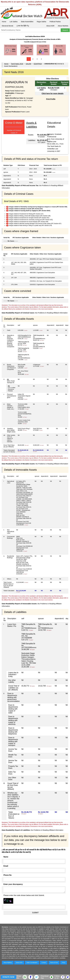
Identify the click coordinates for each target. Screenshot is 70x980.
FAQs (63, 963)
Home (4, 22)
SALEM (28, 64)
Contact (44, 963)
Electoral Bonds (8, 26)
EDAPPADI (38, 64)
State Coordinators (32, 963)
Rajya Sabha (42, 22)
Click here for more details (52, 93)
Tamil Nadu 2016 (17, 64)
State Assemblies (27, 22)
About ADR (50, 26)
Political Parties (55, 22)
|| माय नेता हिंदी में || (23, 26)
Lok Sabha (14, 22)
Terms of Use (54, 963)
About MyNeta (63, 26)
